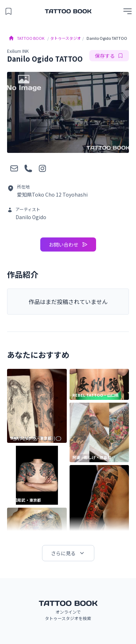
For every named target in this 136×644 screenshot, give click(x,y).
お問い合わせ (68, 244)
